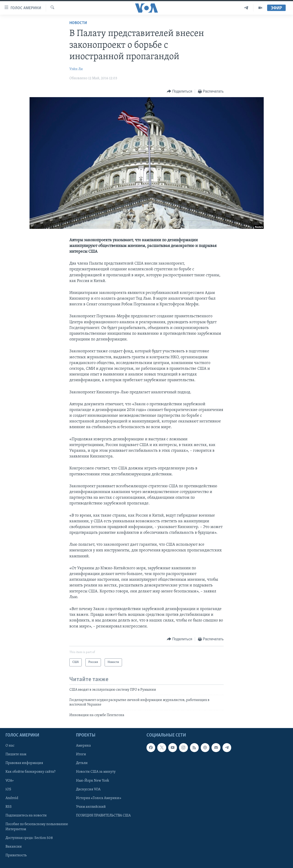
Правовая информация (24, 763)
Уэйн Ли (76, 69)
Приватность (16, 855)
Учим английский (91, 807)
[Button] (179, 92)
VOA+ (10, 781)
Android (12, 798)
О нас (10, 746)
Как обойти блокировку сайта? (30, 772)
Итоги (81, 755)
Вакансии (14, 847)
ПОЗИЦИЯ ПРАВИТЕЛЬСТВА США (103, 816)
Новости (78, 23)
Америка (83, 746)
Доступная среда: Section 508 (29, 838)
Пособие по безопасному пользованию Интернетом (37, 827)
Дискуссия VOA (88, 789)
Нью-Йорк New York (92, 781)
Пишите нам (16, 755)
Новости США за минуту (96, 772)
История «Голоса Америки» (99, 798)
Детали (82, 763)
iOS (8, 789)
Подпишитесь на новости (26, 816)
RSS (9, 807)
